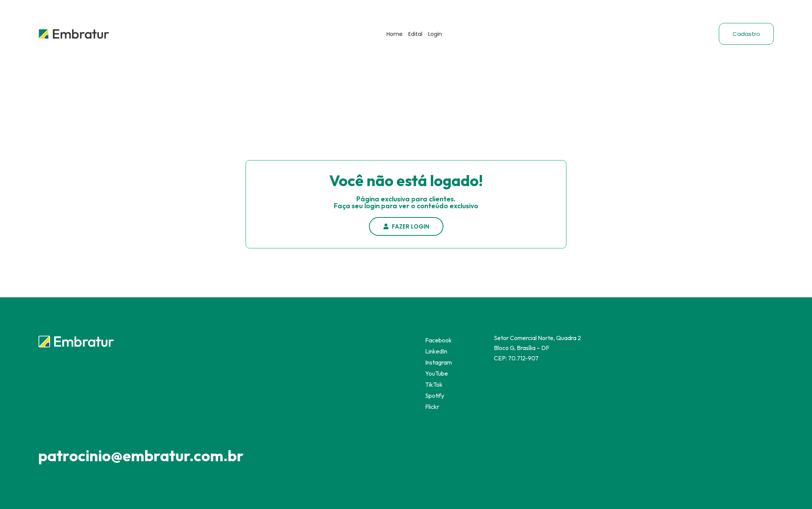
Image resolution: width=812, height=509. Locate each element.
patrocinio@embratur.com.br (141, 456)
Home (395, 34)
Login (435, 34)
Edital (415, 34)
